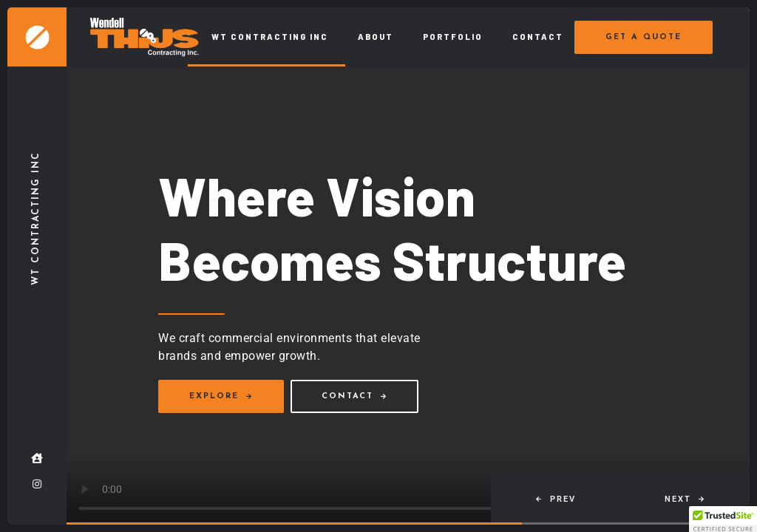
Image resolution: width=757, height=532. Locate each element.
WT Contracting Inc (270, 37)
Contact (538, 37)
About (376, 37)
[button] (556, 499)
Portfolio (453, 37)
